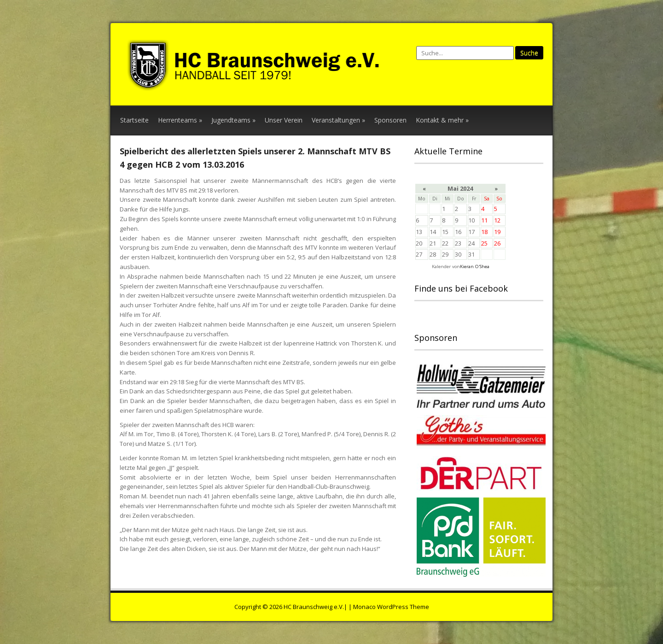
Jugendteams (233, 120)
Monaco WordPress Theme (391, 607)
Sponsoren (390, 120)
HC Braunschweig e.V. (314, 607)
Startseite (134, 120)
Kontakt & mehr (442, 120)
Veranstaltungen (338, 120)
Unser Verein (284, 120)
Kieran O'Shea (475, 266)
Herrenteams (180, 120)
